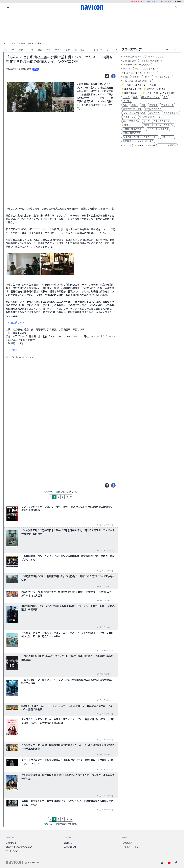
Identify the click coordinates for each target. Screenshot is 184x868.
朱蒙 (143, 105)
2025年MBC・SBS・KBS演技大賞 (137, 65)
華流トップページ (132, 125)
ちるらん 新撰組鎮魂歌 (152, 61)
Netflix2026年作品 (146, 69)
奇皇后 (134, 105)
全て (12, 50)
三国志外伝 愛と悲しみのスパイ (158, 125)
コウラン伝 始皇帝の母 (158, 129)
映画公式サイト (16, 323)
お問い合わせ (70, 847)
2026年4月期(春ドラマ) (134, 57)
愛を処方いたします (132, 109)
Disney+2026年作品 (133, 73)
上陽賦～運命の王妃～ (133, 129)
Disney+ (162, 69)
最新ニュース (27, 44)
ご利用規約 (127, 843)
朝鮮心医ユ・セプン (150, 97)
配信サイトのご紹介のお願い (19, 847)
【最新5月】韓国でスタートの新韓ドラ (142, 85)
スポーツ (98, 50)
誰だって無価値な (131, 121)
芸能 (49, 50)
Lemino (137, 77)
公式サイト (14, 350)
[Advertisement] (92, 27)
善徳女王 (153, 105)
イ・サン (127, 101)
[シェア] (113, 76)
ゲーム (109, 50)
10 (79, 497)
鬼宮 (125, 105)
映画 (40, 50)
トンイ (126, 97)
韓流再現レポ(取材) (133, 89)
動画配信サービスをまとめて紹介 (138, 141)
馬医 (165, 97)
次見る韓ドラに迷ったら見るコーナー (140, 137)
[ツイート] (107, 76)
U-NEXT (126, 77)
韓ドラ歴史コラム (163, 77)
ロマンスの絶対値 (161, 121)
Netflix (128, 69)
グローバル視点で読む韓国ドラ (137, 81)
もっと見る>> (167, 145)
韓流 (21, 50)
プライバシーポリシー (132, 847)
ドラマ (30, 50)
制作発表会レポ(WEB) (156, 89)
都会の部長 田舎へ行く (150, 117)
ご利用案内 (11, 843)
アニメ (58, 50)
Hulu (148, 77)
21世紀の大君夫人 (153, 109)
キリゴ (146, 121)
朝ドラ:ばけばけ (156, 57)
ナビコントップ (10, 44)
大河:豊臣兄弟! (130, 61)
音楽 (68, 50)
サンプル (127, 146)
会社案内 (68, 843)
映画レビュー (167, 137)
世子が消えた (167, 105)
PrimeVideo (150, 73)
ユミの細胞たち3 (171, 113)
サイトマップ (12, 851)
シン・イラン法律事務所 (134, 113)
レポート (85, 50)
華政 (135, 97)
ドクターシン (129, 117)
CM (75, 50)
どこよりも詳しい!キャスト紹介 (160, 93)
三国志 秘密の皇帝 (132, 133)
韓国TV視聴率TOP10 (133, 93)
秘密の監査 (154, 113)
